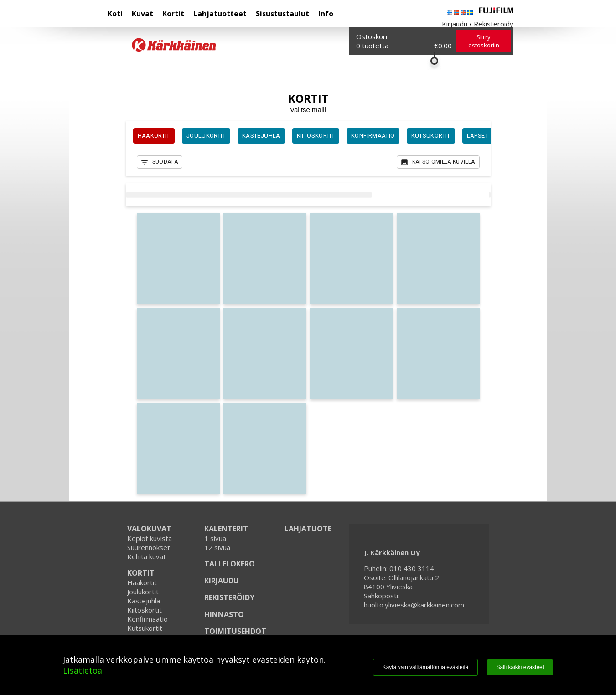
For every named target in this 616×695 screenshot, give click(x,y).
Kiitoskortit (145, 610)
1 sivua (215, 538)
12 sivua (217, 547)
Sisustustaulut (282, 14)
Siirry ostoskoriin (484, 41)
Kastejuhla (144, 601)
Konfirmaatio (148, 619)
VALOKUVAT (149, 529)
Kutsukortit (145, 628)
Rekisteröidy (494, 24)
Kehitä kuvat (147, 556)
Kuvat (142, 14)
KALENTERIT (226, 529)
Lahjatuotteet (220, 14)
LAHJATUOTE (308, 529)
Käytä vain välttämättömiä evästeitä (426, 667)
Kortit (173, 14)
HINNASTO (224, 614)
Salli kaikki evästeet (520, 667)
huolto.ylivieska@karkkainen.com (414, 605)
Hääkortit (142, 582)
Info (326, 14)
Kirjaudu (455, 24)
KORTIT (141, 573)
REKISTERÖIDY (229, 597)
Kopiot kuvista (150, 538)
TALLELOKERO (230, 564)
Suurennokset (149, 547)
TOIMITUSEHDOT (235, 631)
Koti (115, 14)
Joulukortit (143, 592)
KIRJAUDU (222, 581)
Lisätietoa (83, 670)
